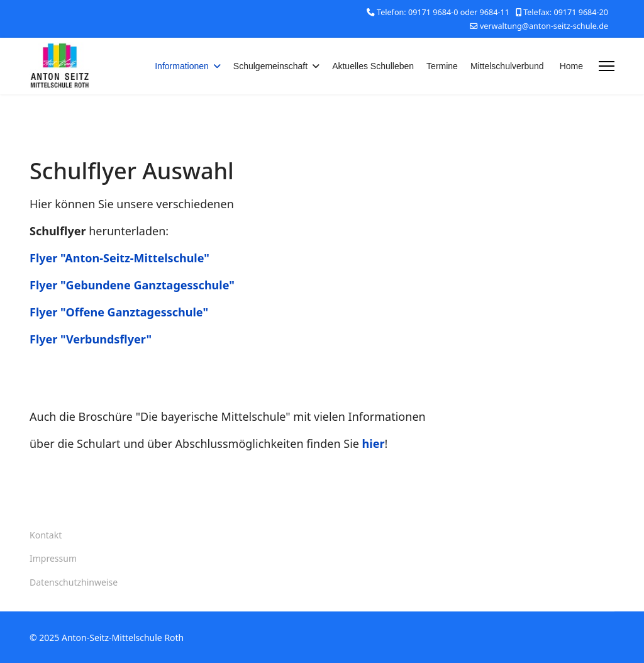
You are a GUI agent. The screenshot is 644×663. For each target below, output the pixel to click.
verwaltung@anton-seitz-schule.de (544, 26)
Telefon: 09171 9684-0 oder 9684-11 (443, 12)
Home (571, 66)
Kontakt (46, 535)
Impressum (53, 558)
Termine (442, 66)
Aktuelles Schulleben (373, 66)
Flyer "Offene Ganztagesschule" (119, 312)
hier (374, 443)
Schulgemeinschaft (270, 66)
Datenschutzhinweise (74, 582)
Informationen (182, 66)
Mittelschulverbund (507, 66)
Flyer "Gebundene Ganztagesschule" (132, 285)
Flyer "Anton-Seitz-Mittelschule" (119, 258)
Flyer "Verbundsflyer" (91, 339)
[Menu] (607, 66)
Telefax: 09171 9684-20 (566, 12)
